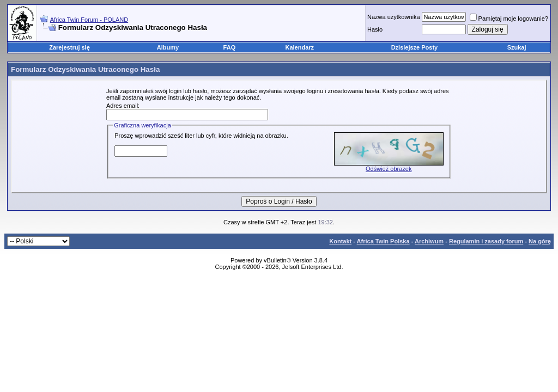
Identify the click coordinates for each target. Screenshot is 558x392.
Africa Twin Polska (383, 241)
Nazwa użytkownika (394, 17)
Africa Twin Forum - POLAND (89, 20)
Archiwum (429, 241)
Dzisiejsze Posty (415, 47)
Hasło (375, 29)
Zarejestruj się (69, 47)
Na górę (540, 241)
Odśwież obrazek (389, 169)
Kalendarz (300, 47)
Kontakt (340, 241)
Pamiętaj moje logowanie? (509, 19)
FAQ (230, 47)
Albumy (168, 47)
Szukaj (517, 47)
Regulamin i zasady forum (486, 241)
